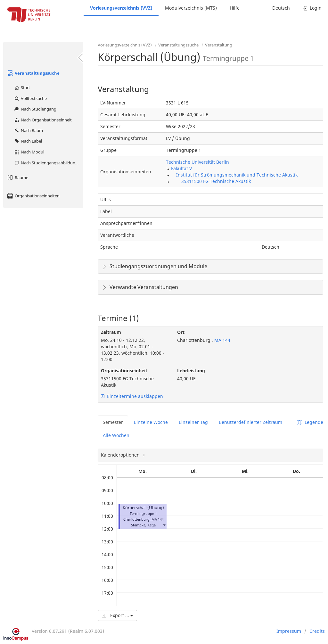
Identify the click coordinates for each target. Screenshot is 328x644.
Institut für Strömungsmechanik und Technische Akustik (237, 175)
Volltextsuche (30, 98)
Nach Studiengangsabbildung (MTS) (49, 163)
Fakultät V (181, 168)
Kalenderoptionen (121, 455)
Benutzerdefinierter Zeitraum (250, 422)
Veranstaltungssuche (33, 73)
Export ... (117, 615)
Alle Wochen (116, 435)
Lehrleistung (191, 371)
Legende (310, 422)
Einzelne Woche (151, 422)
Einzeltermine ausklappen (132, 396)
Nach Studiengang (35, 109)
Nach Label (28, 141)
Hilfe (235, 8)
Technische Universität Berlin (197, 162)
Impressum (289, 631)
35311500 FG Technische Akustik (216, 181)
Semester (113, 422)
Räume (17, 178)
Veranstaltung (219, 45)
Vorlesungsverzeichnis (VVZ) (121, 8)
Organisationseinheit (124, 371)
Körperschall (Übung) (143, 508)
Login (312, 8)
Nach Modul (29, 152)
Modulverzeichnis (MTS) (191, 8)
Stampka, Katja (143, 525)
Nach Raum (28, 130)
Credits (317, 631)
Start (22, 87)
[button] (164, 525)
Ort (181, 332)
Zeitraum (111, 332)
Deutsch (281, 8)
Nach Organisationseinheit (43, 120)
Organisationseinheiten (33, 196)
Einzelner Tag (193, 422)
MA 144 (222, 340)
